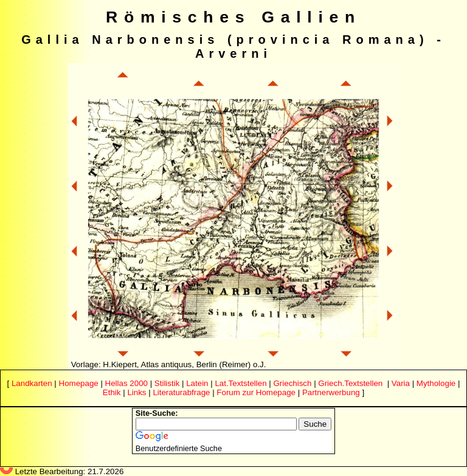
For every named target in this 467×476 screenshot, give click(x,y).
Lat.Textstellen (240, 383)
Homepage (79, 383)
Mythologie (436, 383)
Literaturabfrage (181, 392)
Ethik (112, 392)
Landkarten (32, 383)
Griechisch (292, 383)
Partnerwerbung (331, 392)
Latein (197, 383)
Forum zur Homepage (256, 392)
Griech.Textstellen (350, 383)
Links (137, 392)
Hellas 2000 (126, 383)
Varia (401, 383)
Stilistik (167, 383)
